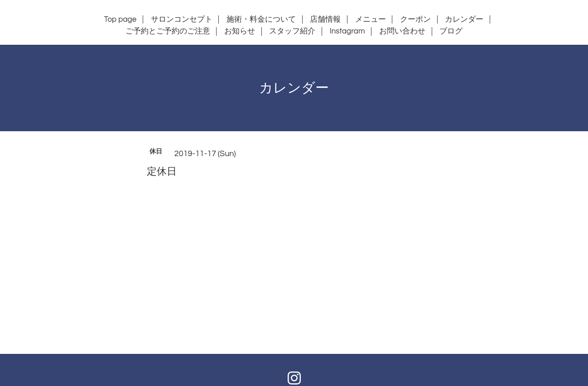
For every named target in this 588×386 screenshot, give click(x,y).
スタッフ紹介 (292, 31)
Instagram (347, 31)
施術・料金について (261, 19)
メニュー (371, 19)
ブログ (451, 31)
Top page (120, 19)
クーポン (415, 19)
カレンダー (464, 19)
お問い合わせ (402, 31)
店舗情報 (325, 19)
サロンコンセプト (182, 19)
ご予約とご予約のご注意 (168, 31)
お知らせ (240, 31)
